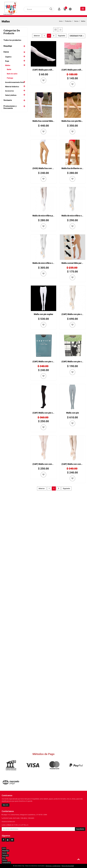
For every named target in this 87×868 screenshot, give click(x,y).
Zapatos (8, 58)
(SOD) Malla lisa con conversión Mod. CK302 (54, 169)
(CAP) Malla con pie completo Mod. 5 (50, 362)
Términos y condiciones (53, 866)
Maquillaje (8, 47)
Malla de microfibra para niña (46, 217)
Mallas (83, 22)
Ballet (9, 70)
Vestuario (8, 101)
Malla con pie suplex (43, 315)
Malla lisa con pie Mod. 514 (74, 122)
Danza (76, 22)
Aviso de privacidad (68, 866)
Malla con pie (72, 414)
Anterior (37, 37)
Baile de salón (12, 75)
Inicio (61, 22)
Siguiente (62, 37)
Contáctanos (6, 863)
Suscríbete (80, 829)
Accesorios (10, 92)
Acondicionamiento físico (15, 83)
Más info (6, 805)
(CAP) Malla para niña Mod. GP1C (48, 71)
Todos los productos (12, 41)
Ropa (7, 62)
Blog (4, 858)
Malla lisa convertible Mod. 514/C (48, 122)
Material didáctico (12, 88)
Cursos (5, 860)
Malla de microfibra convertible (47, 264)
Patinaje (10, 79)
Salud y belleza (11, 96)
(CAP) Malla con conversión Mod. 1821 (51, 465)
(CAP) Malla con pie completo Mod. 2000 (52, 414)
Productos (68, 22)
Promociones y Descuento (10, 108)
